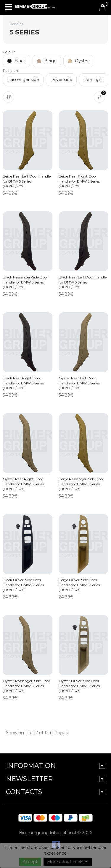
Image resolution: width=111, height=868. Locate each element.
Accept (30, 862)
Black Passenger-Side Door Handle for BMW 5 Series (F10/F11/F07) (25, 282)
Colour (9, 52)
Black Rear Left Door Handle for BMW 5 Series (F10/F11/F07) (83, 282)
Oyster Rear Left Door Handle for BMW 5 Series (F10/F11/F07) (79, 383)
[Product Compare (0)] (99, 97)
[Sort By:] (9, 97)
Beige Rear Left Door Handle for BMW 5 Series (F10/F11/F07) (27, 181)
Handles (16, 24)
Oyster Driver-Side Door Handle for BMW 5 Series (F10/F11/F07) (79, 686)
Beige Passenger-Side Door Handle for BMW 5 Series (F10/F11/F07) (81, 484)
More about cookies (68, 862)
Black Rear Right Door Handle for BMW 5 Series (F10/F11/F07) (23, 383)
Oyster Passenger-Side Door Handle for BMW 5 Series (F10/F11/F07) (26, 686)
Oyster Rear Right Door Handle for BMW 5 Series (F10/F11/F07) (23, 484)
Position (11, 71)
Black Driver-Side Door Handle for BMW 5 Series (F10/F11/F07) (23, 585)
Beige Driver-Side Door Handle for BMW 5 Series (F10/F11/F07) (79, 585)
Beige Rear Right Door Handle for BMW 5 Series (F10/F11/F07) (79, 181)
